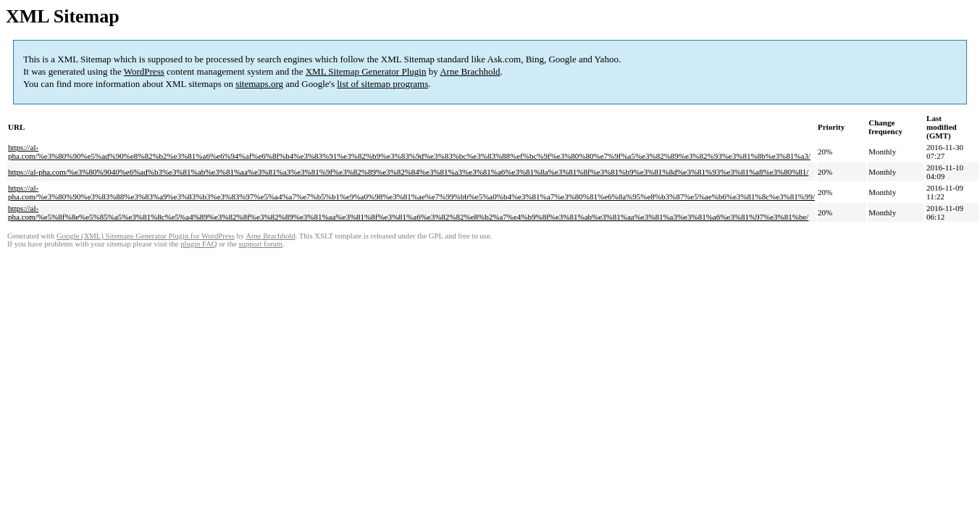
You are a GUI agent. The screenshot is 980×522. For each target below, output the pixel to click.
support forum (260, 244)
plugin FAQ (198, 244)
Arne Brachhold (470, 71)
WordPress (144, 71)
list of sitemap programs (382, 84)
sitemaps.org (259, 84)
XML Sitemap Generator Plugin (366, 71)
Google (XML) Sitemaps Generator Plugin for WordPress (146, 236)
